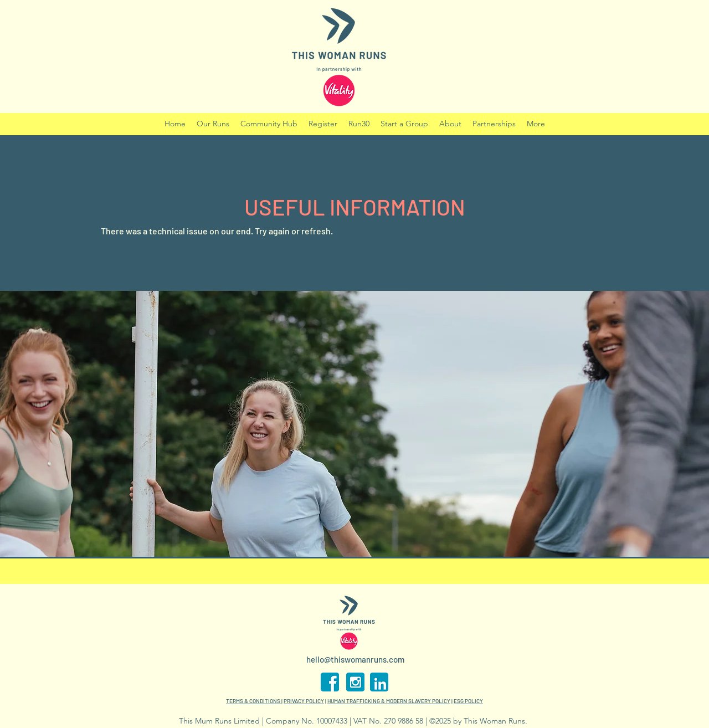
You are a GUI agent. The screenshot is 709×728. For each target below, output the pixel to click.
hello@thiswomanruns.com (355, 659)
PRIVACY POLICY (304, 701)
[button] (359, 124)
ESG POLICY (468, 701)
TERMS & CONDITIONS (254, 701)
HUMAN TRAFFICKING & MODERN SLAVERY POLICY (389, 701)
